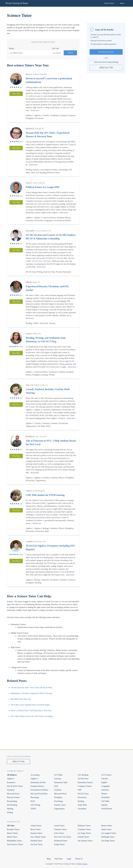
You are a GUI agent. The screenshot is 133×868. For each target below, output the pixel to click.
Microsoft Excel (13, 794)
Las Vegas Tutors (84, 833)
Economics (11, 782)
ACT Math (58, 775)
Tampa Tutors (59, 844)
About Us (79, 859)
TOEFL (33, 809)
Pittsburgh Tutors (108, 837)
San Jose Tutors (36, 844)
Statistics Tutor (60, 805)
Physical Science (13, 797)
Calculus (105, 779)
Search (70, 53)
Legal (69, 859)
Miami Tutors (12, 837)
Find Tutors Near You (106, 52)
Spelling (10, 809)
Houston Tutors (36, 833)
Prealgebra (58, 797)
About (122, 3)
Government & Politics (39, 790)
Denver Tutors (12, 833)
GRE (80, 790)
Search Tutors (109, 3)
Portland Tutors (36, 841)
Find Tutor (59, 859)
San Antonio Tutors (85, 841)
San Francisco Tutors (15, 844)
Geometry (11, 790)
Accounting (35, 775)
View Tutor (16, 94)
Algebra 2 (34, 779)
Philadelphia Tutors (14, 841)
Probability (106, 797)
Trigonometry (59, 809)
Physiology (35, 797)
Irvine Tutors (59, 833)
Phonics (104, 794)
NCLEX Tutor (83, 794)
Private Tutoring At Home (17, 3)
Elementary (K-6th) (38, 782)
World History (107, 809)
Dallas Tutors (106, 829)
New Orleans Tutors (38, 837)
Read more (35, 110)
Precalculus (82, 797)
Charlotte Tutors (60, 829)
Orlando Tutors (83, 837)
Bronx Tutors (36, 829)
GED (56, 786)
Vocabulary (82, 809)
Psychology (59, 801)
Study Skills (82, 805)
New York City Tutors (63, 837)
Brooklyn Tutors (13, 829)
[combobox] (30, 53)
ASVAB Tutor (83, 779)
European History (37, 786)
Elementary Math (61, 782)
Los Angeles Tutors (109, 833)
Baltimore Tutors (84, 826)
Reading (81, 801)
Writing (10, 812)
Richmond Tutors (61, 841)
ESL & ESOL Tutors (15, 786)
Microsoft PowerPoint (39, 794)
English (104, 782)
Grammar (58, 790)
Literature (105, 790)
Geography (106, 786)
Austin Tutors (59, 826)
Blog (49, 859)
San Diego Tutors (108, 841)
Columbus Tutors (84, 829)
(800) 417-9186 (18, 761)
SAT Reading (12, 805)
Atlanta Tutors (36, 826)
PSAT (33, 801)
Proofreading (12, 801)
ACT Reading (83, 775)
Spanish (104, 805)
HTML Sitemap (82, 864)
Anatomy (58, 779)
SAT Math (105, 801)
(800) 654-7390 (106, 68)
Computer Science (85, 786)
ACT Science (106, 775)
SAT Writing (35, 805)
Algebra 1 (11, 779)
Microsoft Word (60, 794)
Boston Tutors (107, 826)
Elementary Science (85, 782)
